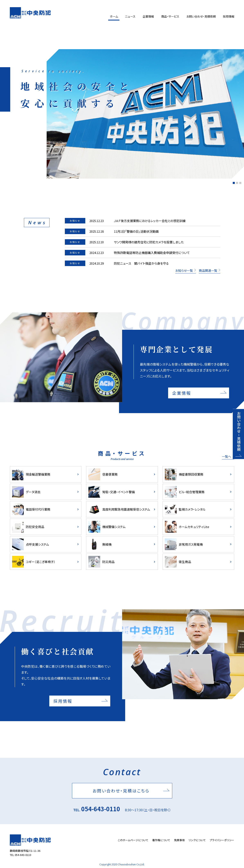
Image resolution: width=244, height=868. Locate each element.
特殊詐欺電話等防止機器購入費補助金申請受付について (152, 253)
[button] (234, 183)
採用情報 (228, 17)
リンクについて (197, 840)
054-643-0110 (101, 809)
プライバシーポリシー (222, 840)
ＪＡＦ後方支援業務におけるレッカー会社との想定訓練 (150, 221)
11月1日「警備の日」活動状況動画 (136, 231)
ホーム (112, 17)
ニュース (129, 17)
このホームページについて (133, 840)
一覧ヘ (227, 457)
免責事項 (179, 840)
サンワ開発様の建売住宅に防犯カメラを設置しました (149, 242)
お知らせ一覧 (184, 271)
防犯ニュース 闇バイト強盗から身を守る (141, 263)
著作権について (161, 840)
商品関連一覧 (208, 271)
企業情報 (147, 17)
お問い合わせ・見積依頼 (201, 17)
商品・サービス (170, 17)
